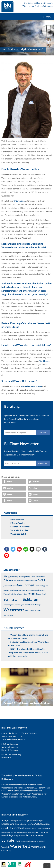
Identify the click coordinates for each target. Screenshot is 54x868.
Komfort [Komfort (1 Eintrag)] (13, 590)
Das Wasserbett (17, 520)
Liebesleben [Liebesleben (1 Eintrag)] (40, 590)
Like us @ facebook (10, 750)
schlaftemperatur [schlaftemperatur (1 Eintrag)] (10, 605)
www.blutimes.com (10, 747)
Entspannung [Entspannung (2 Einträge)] (10, 580)
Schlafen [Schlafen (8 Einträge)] (30, 599)
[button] (14, 482)
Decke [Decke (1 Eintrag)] (33, 577)
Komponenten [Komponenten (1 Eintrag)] (21, 590)
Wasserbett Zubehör (19, 534)
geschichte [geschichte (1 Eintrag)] (7, 586)
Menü (47, 17)
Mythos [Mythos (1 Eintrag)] (25, 594)
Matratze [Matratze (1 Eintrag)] (13, 594)
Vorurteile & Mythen (19, 530)
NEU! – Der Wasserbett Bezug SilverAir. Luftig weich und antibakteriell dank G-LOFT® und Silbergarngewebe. (28, 652)
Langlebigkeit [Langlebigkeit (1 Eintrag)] (31, 590)
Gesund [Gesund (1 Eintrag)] (14, 586)
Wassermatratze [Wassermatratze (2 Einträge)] (33, 610)
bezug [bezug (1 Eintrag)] (28, 577)
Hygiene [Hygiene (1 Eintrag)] (45, 586)
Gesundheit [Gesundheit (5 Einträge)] (26, 585)
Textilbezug (44, 361)
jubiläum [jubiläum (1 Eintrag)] (6, 590)
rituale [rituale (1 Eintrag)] (44, 594)
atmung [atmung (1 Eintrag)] (16, 577)
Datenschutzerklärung (11, 754)
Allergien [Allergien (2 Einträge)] (8, 576)
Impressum (6, 758)
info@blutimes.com (10, 744)
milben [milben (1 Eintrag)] (19, 594)
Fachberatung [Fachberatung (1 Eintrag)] (28, 580)
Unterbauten (19, 201)
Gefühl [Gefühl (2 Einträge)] (41, 580)
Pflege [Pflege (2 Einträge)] (31, 594)
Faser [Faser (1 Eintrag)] (35, 580)
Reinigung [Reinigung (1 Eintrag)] (38, 594)
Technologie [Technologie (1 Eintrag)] (37, 605)
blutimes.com (47, 3)
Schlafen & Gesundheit (20, 527)
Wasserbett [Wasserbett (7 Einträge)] (14, 610)
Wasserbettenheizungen (31, 386)
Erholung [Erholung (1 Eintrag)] (20, 580)
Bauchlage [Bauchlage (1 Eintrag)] (22, 577)
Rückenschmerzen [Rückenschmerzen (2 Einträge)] (13, 600)
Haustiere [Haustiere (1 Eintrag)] (38, 586)
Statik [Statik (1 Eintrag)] (30, 605)
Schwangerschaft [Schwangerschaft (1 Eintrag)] (22, 605)
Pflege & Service (18, 523)
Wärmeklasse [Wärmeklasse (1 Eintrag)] (8, 615)
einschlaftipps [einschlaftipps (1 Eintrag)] (40, 577)
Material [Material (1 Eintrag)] (7, 594)
